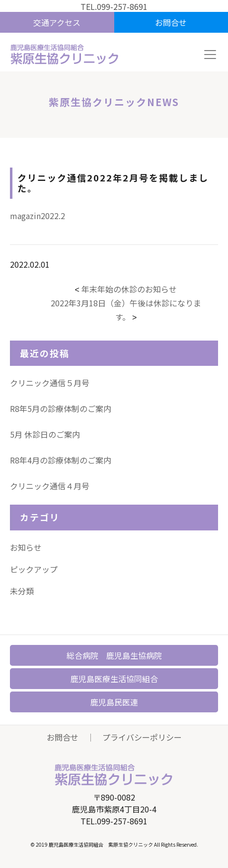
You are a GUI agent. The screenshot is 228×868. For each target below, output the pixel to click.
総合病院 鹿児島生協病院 (114, 655)
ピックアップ (34, 569)
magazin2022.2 (38, 216)
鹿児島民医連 (114, 702)
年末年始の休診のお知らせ (129, 289)
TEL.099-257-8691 (114, 6)
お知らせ (26, 547)
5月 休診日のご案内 (45, 434)
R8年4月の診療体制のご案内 (61, 460)
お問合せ (171, 22)
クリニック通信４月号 (50, 486)
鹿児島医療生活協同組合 (114, 679)
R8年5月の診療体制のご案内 (61, 408)
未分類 (22, 591)
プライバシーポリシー (142, 737)
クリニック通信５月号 (50, 383)
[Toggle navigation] (210, 55)
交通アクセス (57, 22)
